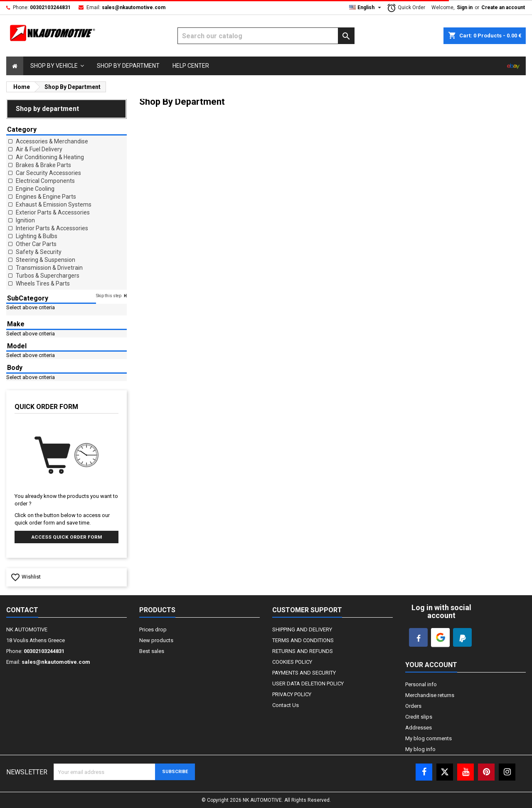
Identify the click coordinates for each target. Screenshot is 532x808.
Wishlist (26, 577)
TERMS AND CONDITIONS (303, 640)
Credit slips (419, 717)
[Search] (266, 36)
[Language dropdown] (366, 7)
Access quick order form (67, 537)
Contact (22, 610)
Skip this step (109, 296)
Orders (413, 706)
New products (156, 640)
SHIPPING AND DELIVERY (302, 629)
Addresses (419, 728)
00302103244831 (50, 7)
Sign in (465, 7)
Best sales (152, 651)
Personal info (421, 684)
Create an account (503, 7)
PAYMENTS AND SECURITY (304, 673)
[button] (57, 66)
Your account (431, 665)
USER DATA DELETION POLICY (308, 684)
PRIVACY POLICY (292, 694)
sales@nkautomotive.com (134, 7)
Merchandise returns (430, 695)
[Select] (15, 66)
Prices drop (153, 629)
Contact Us (286, 705)
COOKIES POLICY (292, 662)
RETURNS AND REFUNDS (303, 651)
